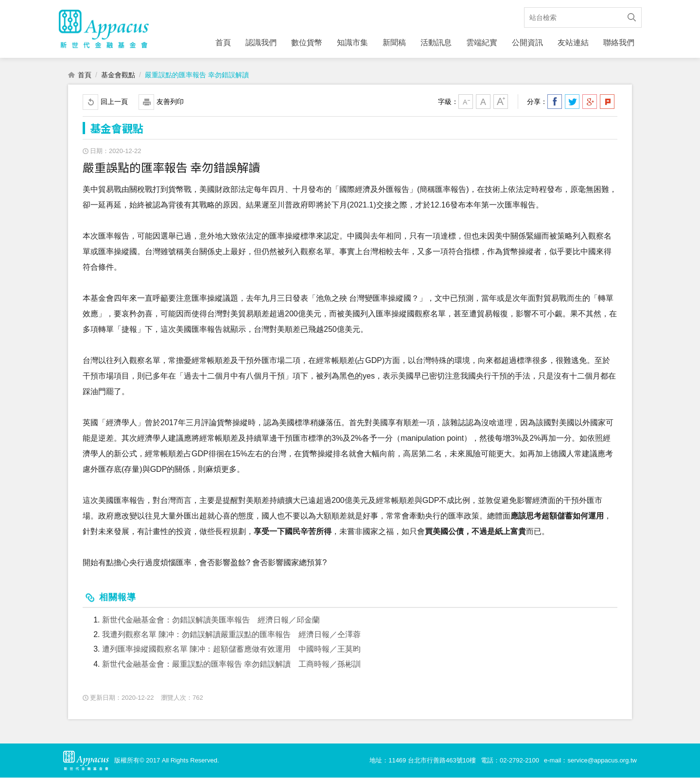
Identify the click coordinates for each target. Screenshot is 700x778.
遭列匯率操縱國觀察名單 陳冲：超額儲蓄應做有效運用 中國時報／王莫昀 (231, 649)
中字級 (483, 102)
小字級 (466, 102)
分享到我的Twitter (572, 102)
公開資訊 (527, 43)
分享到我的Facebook (555, 102)
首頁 (223, 43)
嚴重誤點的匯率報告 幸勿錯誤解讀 (197, 75)
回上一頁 (114, 102)
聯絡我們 (619, 43)
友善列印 (170, 102)
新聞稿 (394, 43)
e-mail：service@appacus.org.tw (590, 761)
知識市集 (352, 43)
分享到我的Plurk (607, 102)
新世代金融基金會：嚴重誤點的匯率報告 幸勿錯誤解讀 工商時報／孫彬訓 (231, 665)
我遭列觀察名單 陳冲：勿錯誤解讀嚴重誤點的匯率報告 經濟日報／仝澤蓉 (231, 635)
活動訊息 (436, 43)
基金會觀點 (118, 75)
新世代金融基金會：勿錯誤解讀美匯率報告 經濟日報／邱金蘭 (211, 620)
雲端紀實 (482, 43)
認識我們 (261, 43)
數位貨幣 (307, 43)
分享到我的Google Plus (590, 102)
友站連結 (573, 43)
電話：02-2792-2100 (510, 761)
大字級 (501, 102)
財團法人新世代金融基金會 (104, 29)
